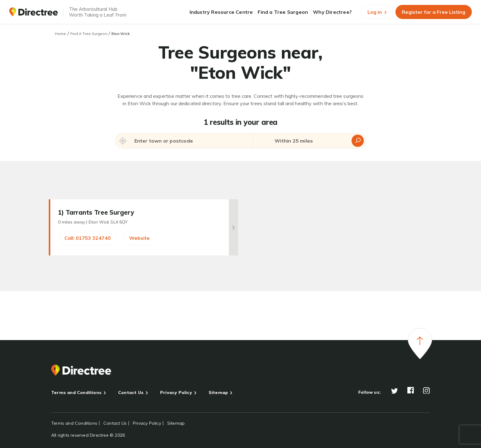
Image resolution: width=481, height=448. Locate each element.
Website (139, 238)
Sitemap (218, 392)
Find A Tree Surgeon (89, 34)
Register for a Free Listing (434, 12)
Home (60, 34)
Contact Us (131, 392)
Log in (377, 12)
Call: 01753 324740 (88, 238)
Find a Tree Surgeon (283, 12)
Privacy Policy (176, 392)
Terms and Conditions (76, 392)
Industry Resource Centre (221, 12)
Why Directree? (332, 12)
